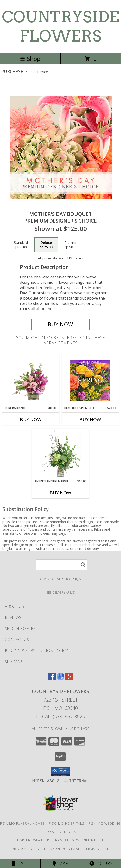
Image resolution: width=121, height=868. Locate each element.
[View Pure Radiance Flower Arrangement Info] (31, 381)
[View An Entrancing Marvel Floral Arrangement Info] (61, 454)
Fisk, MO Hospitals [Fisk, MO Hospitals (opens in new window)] (67, 823)
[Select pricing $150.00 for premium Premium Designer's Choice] (71, 245)
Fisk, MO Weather (33, 840)
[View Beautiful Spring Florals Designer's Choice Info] (90, 381)
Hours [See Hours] (101, 863)
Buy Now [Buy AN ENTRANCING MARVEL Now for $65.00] (60, 493)
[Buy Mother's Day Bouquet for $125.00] (60, 324)
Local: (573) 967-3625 (60, 717)
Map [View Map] (60, 863)
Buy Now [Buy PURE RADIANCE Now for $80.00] (31, 419)
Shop (30, 58)
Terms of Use (97, 849)
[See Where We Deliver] (60, 592)
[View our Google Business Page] (60, 679)
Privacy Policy (26, 849)
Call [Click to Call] (20, 863)
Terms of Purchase (62, 849)
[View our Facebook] (52, 679)
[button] (61, 772)
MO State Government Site (79, 840)
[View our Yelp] (69, 679)
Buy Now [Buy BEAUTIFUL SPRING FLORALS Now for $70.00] (90, 419)
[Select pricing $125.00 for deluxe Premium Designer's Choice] (46, 245)
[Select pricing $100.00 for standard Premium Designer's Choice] (21, 245)
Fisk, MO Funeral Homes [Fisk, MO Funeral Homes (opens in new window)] (23, 823)
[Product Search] (61, 565)
